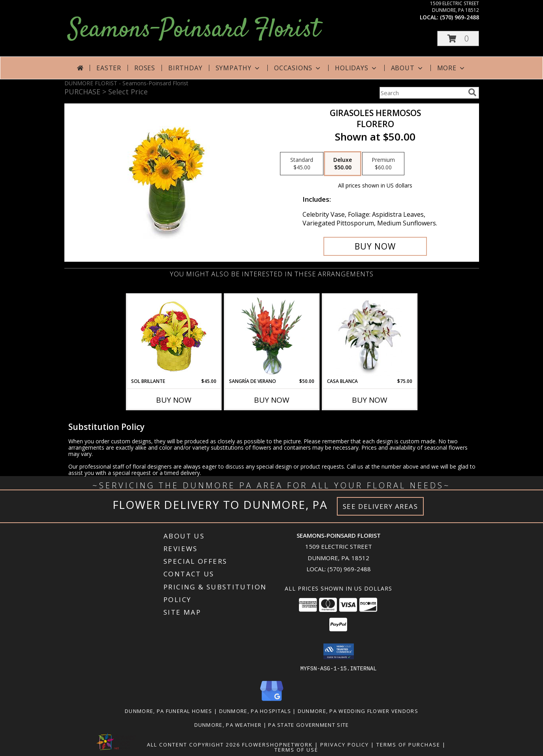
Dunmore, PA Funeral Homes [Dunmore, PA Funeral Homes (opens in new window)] (169, 711)
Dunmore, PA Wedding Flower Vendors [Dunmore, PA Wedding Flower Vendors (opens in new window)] (358, 711)
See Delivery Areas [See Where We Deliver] (380, 506)
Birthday (185, 68)
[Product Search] (422, 93)
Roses (145, 68)
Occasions (298, 68)
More (452, 68)
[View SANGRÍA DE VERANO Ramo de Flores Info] (271, 336)
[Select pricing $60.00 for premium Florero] (383, 164)
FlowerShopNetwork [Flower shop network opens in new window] (277, 744)
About (408, 68)
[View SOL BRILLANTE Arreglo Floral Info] (174, 336)
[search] (472, 92)
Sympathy (238, 68)
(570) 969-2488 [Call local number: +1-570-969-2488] (459, 17)
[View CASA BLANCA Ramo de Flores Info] (369, 336)
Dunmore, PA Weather (228, 724)
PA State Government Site (308, 724)
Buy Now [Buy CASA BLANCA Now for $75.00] (370, 400)
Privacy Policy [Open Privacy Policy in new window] (345, 744)
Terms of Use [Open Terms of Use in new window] (296, 749)
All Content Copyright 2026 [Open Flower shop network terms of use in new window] (194, 744)
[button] (458, 38)
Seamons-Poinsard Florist (194, 30)
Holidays (356, 68)
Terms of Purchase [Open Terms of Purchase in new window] (408, 744)
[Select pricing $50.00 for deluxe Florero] (343, 164)
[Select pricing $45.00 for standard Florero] (302, 164)
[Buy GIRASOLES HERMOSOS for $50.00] (375, 246)
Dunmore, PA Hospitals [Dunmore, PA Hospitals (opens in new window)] (255, 711)
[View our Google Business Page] (272, 701)
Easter (109, 68)
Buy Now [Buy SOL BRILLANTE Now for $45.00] (174, 400)
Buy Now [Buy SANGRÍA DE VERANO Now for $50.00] (272, 400)
